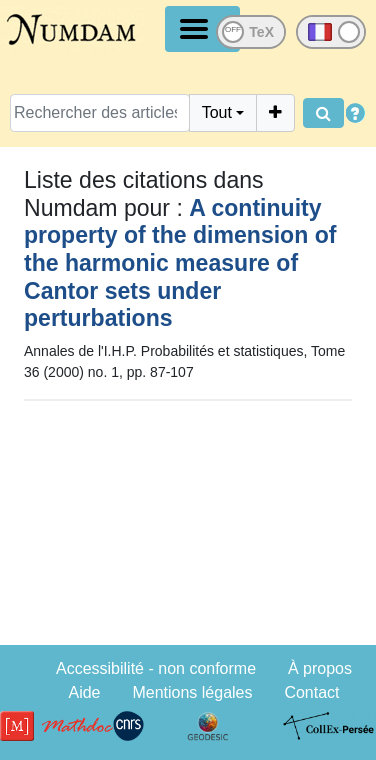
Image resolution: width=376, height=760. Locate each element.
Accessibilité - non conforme (156, 668)
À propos (320, 668)
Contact (311, 692)
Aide (84, 692)
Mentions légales (192, 692)
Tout (217, 112)
